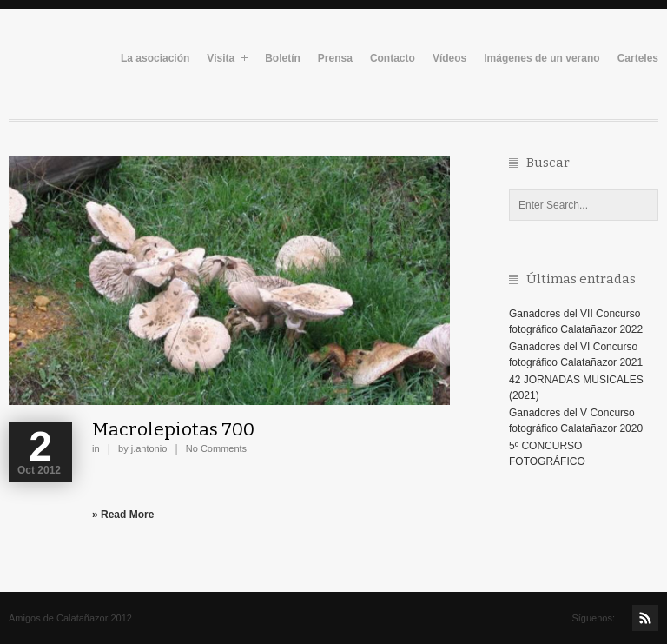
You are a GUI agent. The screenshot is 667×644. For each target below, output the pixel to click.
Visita (227, 59)
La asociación (155, 59)
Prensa (335, 59)
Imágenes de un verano (542, 59)
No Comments (216, 448)
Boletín (283, 59)
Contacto (393, 59)
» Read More (123, 515)
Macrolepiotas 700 (173, 429)
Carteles (638, 59)
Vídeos (449, 59)
